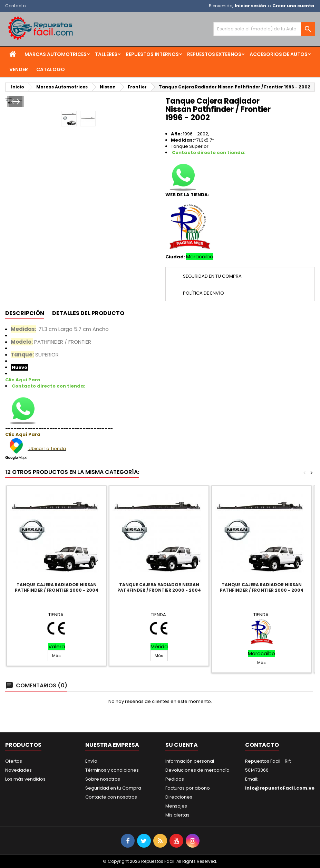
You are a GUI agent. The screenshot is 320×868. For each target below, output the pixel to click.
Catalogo (51, 69)
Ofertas (14, 761)
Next (145, 173)
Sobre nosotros (103, 779)
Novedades (18, 770)
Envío (91, 761)
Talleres (106, 54)
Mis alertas (177, 815)
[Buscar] (264, 29)
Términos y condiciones (112, 770)
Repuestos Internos (152, 54)
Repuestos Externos (214, 54)
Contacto (15, 6)
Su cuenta (182, 745)
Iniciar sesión (250, 6)
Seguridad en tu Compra (113, 788)
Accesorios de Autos (279, 54)
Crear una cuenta (293, 6)
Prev (15, 173)
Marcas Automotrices (56, 54)
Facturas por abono (188, 788)
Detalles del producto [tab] (88, 313)
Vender (19, 69)
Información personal (190, 761)
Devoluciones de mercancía (197, 770)
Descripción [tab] (25, 313)
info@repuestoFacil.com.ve (280, 788)
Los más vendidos (25, 779)
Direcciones (179, 797)
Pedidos (175, 779)
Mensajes (176, 806)
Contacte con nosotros (111, 797)
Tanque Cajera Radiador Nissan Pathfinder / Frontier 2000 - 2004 (57, 587)
